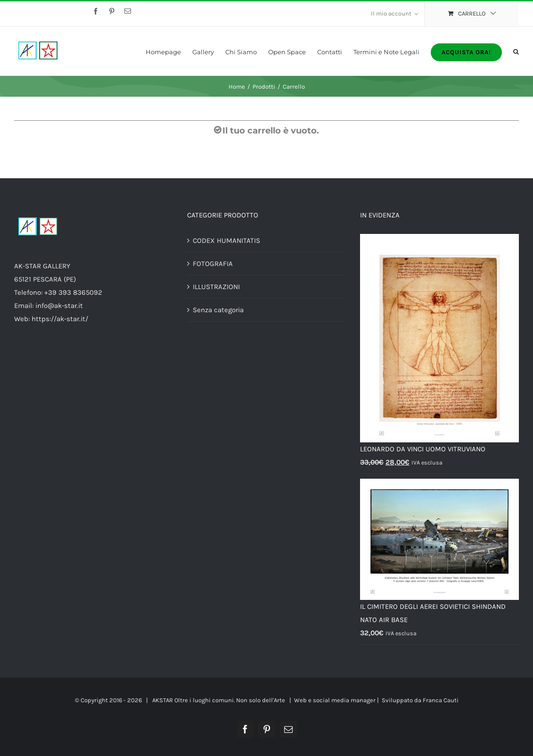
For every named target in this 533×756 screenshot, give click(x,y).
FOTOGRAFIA (213, 264)
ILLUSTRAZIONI (216, 287)
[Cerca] (516, 51)
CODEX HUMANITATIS (226, 241)
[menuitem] (394, 14)
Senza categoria (218, 310)
